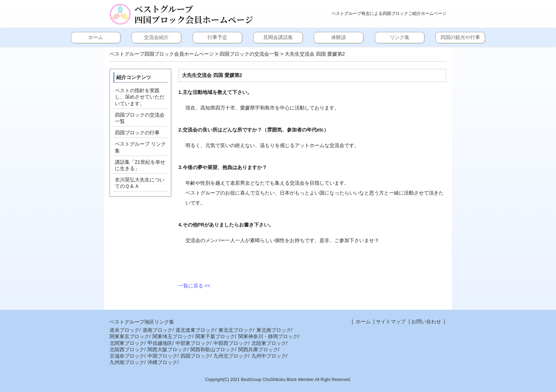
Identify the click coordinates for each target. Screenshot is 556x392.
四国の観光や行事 (460, 37)
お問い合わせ (426, 321)
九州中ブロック (269, 356)
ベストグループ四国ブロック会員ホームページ (194, 14)
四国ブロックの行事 (137, 133)
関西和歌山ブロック (213, 349)
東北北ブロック (236, 330)
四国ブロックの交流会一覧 (249, 54)
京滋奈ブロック (127, 356)
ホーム (96, 37)
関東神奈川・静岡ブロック (268, 336)
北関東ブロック (127, 343)
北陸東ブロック (269, 343)
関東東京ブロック (129, 336)
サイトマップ (391, 321)
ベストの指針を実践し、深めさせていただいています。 (140, 97)
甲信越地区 (160, 343)
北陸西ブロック (127, 349)
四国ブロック (195, 356)
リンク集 (400, 37)
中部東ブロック (193, 343)
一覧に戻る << (194, 286)
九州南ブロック (127, 362)
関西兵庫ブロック (258, 349)
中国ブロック (162, 356)
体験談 (339, 37)
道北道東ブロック (195, 330)
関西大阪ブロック (167, 349)
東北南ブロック (274, 330)
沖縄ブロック (162, 362)
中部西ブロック (231, 343)
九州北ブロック (231, 356)
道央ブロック (124, 330)
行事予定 (217, 37)
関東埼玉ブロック (172, 336)
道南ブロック (157, 330)
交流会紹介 (156, 37)
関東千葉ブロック (215, 336)
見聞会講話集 (278, 37)
